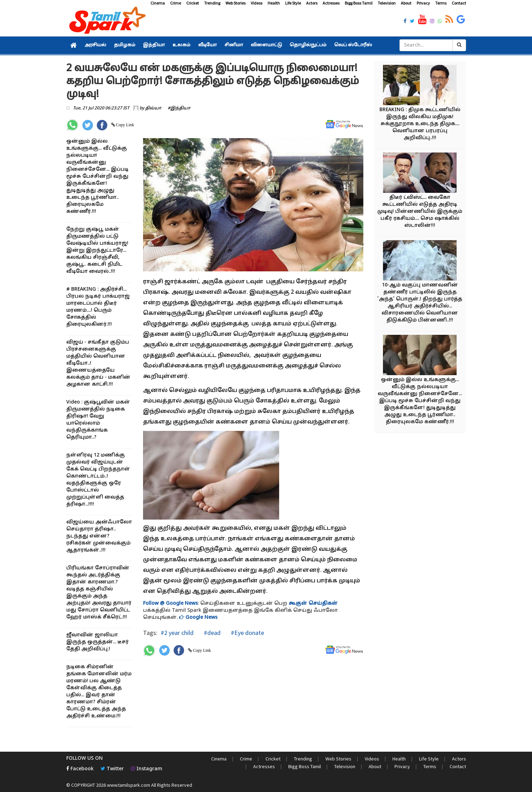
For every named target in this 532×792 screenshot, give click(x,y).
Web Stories (235, 3)
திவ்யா (153, 108)
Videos (257, 3)
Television (387, 3)
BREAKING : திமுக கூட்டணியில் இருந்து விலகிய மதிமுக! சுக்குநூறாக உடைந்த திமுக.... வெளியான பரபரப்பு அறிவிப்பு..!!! (420, 124)
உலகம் (181, 45)
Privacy (423, 3)
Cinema (158, 3)
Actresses (331, 3)
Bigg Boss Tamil (359, 3)
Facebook (80, 769)
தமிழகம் (125, 45)
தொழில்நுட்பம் (308, 45)
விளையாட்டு (266, 45)
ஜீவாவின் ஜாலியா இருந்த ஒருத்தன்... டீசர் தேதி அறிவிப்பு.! (97, 642)
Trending (212, 3)
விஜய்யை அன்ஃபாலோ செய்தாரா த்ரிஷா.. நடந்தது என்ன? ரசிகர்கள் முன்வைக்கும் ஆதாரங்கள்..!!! (99, 536)
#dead (211, 633)
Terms (441, 3)
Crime (176, 3)
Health (274, 3)
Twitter (112, 769)
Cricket (193, 3)
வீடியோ (207, 45)
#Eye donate (247, 633)
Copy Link (125, 125)
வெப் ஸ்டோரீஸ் (353, 45)
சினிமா (234, 45)
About (406, 3)
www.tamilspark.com (129, 785)
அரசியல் (95, 45)
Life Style (293, 3)
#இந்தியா (179, 108)
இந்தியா (154, 45)
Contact (459, 3)
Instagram (147, 769)
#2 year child (177, 633)
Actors (312, 3)
